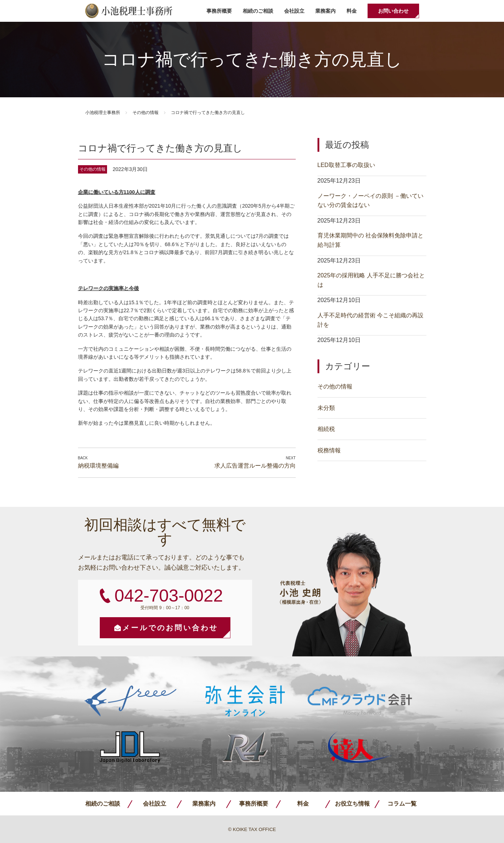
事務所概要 (219, 11)
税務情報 (329, 450)
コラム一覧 (402, 804)
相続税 (326, 429)
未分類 (326, 408)
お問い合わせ (393, 11)
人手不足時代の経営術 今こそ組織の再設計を (370, 320)
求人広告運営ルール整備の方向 (255, 466)
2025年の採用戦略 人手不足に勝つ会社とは (371, 280)
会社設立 (294, 11)
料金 (352, 11)
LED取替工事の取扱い (346, 165)
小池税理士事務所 (129, 11)
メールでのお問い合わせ (170, 628)
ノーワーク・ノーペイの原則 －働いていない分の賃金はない (370, 201)
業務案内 (325, 11)
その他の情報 (146, 113)
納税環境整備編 (98, 466)
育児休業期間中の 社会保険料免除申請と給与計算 (370, 240)
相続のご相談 (258, 11)
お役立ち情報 (352, 804)
